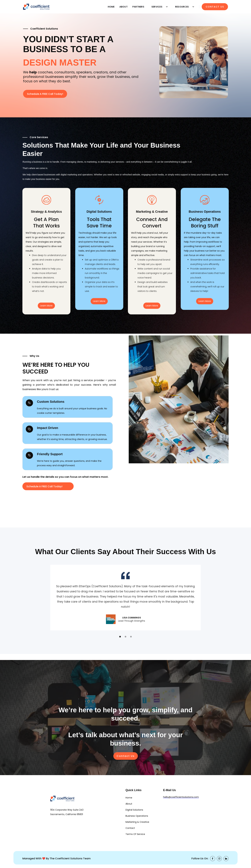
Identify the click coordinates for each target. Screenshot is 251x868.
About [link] (129, 804)
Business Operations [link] (137, 816)
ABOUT (123, 7)
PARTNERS (138, 7)
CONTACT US (215, 7)
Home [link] (129, 798)
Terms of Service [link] (135, 834)
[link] (62, 802)
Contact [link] (130, 828)
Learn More (46, 308)
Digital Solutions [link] (134, 810)
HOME (111, 7)
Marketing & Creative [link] (137, 822)
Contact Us (126, 756)
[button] (158, 7)
